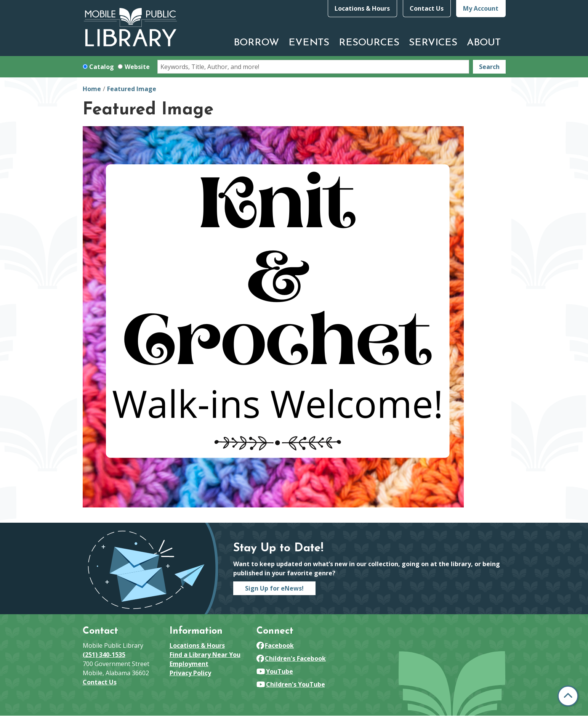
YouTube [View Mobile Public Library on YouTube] (275, 671)
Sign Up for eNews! (274, 588)
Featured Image (132, 89)
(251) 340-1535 (104, 655)
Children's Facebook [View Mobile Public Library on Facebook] (291, 658)
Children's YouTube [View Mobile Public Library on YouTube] (291, 684)
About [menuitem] (484, 43)
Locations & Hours (362, 8)
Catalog (102, 67)
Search (489, 67)
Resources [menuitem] (369, 43)
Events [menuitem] (309, 43)
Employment (189, 664)
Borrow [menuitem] (256, 43)
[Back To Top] (568, 696)
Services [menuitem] (433, 43)
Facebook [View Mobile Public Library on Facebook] (275, 645)
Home (92, 89)
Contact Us (427, 8)
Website (137, 67)
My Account (481, 8)
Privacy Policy (190, 673)
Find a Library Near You (205, 655)
